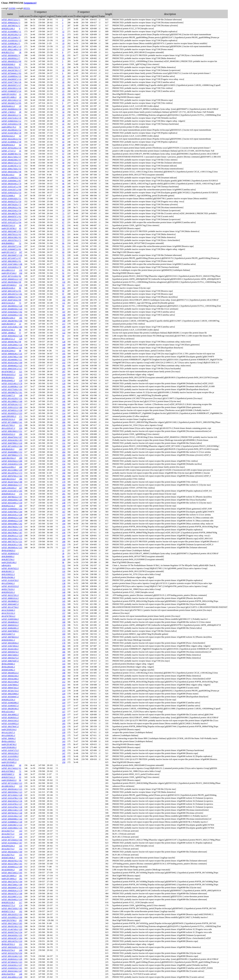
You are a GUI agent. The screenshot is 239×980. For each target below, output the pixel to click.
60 (20, 61)
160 (64, 348)
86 (63, 243)
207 (64, 372)
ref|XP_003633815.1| (10, 88)
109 (64, 327)
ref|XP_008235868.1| (10, 694)
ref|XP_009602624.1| (10, 23)
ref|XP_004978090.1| (10, 631)
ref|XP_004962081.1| (10, 628)
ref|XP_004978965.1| (10, 443)
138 (64, 583)
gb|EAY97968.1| (8, 771)
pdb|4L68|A (6, 565)
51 (63, 169)
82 (63, 237)
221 (21, 425)
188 (21, 482)
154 (21, 386)
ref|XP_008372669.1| (10, 655)
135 (64, 661)
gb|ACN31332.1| (8, 613)
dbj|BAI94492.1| (8, 380)
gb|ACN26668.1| (8, 610)
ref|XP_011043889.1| (10, 31)
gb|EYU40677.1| (8, 634)
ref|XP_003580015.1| (10, 348)
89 (20, 300)
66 (63, 199)
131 (21, 398)
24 (63, 88)
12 (63, 31)
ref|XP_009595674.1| (10, 652)
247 (64, 753)
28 (63, 106)
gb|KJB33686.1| (8, 765)
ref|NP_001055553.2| (10, 586)
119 (64, 389)
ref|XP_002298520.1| (10, 130)
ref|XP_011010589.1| (10, 756)
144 (64, 598)
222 (64, 360)
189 (64, 667)
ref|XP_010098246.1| (10, 43)
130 (21, 380)
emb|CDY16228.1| (9, 94)
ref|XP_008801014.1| (10, 598)
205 (64, 723)
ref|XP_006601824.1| (10, 485)
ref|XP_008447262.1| (10, 688)
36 (63, 55)
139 (64, 586)
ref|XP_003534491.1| (10, 503)
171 (21, 416)
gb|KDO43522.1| (8, 434)
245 (21, 491)
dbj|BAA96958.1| (9, 741)
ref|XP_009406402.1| (10, 366)
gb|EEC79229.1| (8, 589)
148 (21, 395)
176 (21, 494)
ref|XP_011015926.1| (10, 530)
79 (20, 184)
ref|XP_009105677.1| (10, 246)
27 (63, 79)
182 (64, 646)
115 (64, 568)
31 (20, 115)
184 (21, 446)
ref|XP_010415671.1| (10, 190)
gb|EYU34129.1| (8, 303)
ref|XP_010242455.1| (10, 464)
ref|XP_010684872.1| (10, 249)
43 (20, 136)
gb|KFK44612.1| (8, 106)
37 (63, 118)
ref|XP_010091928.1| (10, 199)
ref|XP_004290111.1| (10, 536)
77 (63, 240)
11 (20, 31)
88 (63, 228)
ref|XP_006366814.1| (10, 548)
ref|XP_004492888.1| (10, 452)
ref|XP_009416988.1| (10, 524)
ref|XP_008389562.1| (10, 58)
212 (64, 682)
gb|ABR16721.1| (8, 339)
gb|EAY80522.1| (8, 574)
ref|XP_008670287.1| (10, 661)
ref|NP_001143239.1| (10, 398)
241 (64, 735)
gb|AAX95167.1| (8, 428)
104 (21, 273)
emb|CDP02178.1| (9, 127)
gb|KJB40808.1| (8, 243)
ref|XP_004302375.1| (10, 202)
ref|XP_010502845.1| (10, 315)
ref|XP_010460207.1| (10, 91)
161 (21, 392)
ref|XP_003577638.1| (10, 389)
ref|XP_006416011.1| (10, 115)
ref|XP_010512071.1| (10, 222)
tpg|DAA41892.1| (9, 467)
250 (64, 762)
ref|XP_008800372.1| (10, 297)
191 (21, 389)
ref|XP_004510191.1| (10, 515)
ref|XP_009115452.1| (10, 100)
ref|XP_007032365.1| (10, 148)
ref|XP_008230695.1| (10, 261)
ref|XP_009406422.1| (10, 521)
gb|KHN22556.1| (8, 700)
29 (20, 106)
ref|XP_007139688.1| (10, 422)
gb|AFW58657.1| (8, 372)
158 (21, 410)
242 (21, 524)
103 (64, 297)
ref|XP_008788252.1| (10, 497)
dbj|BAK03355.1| (9, 375)
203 (64, 676)
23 (63, 91)
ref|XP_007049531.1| (10, 410)
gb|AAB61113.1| (8, 270)
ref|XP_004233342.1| (10, 210)
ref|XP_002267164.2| (10, 482)
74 (63, 210)
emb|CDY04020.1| (9, 285)
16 (63, 70)
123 (64, 428)
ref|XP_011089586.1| (10, 386)
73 (63, 264)
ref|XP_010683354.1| (10, 121)
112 (21, 285)
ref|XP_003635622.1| (10, 461)
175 (21, 455)
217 (64, 324)
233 (21, 413)
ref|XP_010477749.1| (10, 82)
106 (64, 315)
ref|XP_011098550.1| (10, 178)
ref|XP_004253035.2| (10, 801)
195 (64, 354)
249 (64, 759)
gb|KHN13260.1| (8, 318)
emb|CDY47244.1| (9, 273)
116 (21, 354)
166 (64, 446)
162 (64, 404)
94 (20, 222)
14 (63, 37)
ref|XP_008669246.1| (10, 354)
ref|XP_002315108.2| (10, 682)
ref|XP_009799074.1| (10, 26)
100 (21, 327)
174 (64, 380)
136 (64, 437)
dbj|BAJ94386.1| (8, 577)
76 (20, 196)
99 (63, 291)
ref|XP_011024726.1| (10, 580)
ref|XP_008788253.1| (10, 637)
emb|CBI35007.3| (9, 324)
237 (64, 747)
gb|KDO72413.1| (8, 225)
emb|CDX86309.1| (9, 747)
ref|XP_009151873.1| (10, 291)
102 (64, 300)
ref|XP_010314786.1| (10, 798)
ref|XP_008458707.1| (10, 216)
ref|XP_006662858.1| (10, 500)
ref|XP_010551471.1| (10, 187)
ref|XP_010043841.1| (10, 181)
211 (64, 351)
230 (21, 521)
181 (64, 366)
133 (64, 491)
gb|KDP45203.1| (8, 592)
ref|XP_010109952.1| (10, 723)
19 (63, 43)
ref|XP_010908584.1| (10, 509)
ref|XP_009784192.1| (10, 813)
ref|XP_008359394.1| (10, 792)
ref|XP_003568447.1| (10, 697)
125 (21, 366)
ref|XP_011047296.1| (10, 133)
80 (63, 279)
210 (64, 536)
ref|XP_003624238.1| (10, 440)
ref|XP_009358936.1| (10, 643)
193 (64, 485)
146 (64, 401)
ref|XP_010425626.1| (10, 312)
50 (63, 163)
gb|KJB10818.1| (8, 377)
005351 (27, 8)
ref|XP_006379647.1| (10, 726)
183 (21, 440)
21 (63, 85)
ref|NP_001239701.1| (10, 473)
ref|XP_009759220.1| (10, 204)
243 (21, 449)
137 (64, 434)
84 (20, 297)
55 (20, 169)
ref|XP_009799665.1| (10, 455)
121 (21, 372)
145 (64, 601)
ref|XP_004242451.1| (10, 545)
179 (64, 482)
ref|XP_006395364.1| (10, 282)
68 (20, 190)
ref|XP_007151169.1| (10, 276)
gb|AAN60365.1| (8, 735)
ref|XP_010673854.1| (10, 646)
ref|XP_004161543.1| (10, 721)
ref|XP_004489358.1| (10, 309)
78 (63, 261)
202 (64, 476)
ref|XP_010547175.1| (10, 750)
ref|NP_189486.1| (9, 333)
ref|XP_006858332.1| (10, 625)
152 (64, 589)
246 (64, 539)
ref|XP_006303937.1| (10, 85)
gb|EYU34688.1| (8, 196)
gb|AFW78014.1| (8, 616)
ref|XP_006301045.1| (10, 184)
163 (21, 476)
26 (20, 82)
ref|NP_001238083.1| (10, 401)
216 (21, 530)
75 (20, 204)
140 (64, 592)
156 (64, 610)
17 (63, 49)
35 (63, 58)
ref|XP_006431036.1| (10, 172)
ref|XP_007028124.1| (10, 404)
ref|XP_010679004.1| (10, 685)
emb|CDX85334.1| (9, 729)
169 (64, 634)
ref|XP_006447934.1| (10, 437)
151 (21, 431)
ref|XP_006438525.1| (10, 61)
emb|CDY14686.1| (9, 97)
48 (63, 121)
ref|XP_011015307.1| (10, 491)
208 (21, 461)
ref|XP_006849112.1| (10, 279)
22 (20, 100)
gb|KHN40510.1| (8, 494)
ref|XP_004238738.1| (10, 70)
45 (63, 133)
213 (64, 685)
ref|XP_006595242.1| (10, 789)
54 (63, 204)
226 (21, 500)
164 (21, 357)
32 (63, 67)
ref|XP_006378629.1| (10, 527)
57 (63, 154)
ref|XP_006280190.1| (10, 709)
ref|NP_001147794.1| (10, 607)
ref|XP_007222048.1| (10, 37)
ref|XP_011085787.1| (10, 166)
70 (20, 127)
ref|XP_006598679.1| (10, 392)
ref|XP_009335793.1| (10, 240)
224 (21, 428)
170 (21, 527)
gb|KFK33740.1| (8, 330)
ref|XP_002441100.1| (10, 649)
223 (64, 548)
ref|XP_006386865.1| (10, 601)
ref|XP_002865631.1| (10, 718)
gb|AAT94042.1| (8, 583)
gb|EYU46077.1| (8, 395)
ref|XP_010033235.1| (10, 193)
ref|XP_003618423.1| (10, 336)
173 (21, 473)
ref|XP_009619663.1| (10, 431)
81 (63, 234)
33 (63, 115)
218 (64, 369)
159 (64, 500)
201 (64, 494)
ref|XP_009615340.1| (10, 810)
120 (21, 306)
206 (64, 422)
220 (21, 518)
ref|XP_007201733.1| (10, 691)
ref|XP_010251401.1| (10, 383)
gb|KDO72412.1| (8, 777)
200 (21, 419)
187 (21, 533)
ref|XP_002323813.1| (10, 139)
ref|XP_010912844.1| (10, 345)
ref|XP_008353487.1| (10, 231)
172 (21, 539)
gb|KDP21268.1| (8, 29)
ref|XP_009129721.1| (10, 759)
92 (20, 207)
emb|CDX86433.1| (9, 780)
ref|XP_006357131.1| (10, 163)
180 (21, 407)
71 (63, 213)
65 (63, 175)
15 (20, 40)
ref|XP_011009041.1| (10, 142)
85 (20, 103)
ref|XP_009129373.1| (10, 294)
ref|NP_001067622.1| (10, 568)
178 (21, 383)
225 (64, 706)
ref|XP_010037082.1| (10, 357)
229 (64, 718)
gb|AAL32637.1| (8, 732)
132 (21, 270)
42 (20, 139)
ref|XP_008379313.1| (10, 234)
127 (21, 279)
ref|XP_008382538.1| (10, 676)
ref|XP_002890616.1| (10, 109)
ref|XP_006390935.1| (10, 306)
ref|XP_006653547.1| (10, 369)
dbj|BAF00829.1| (8, 550)
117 (21, 369)
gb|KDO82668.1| (8, 64)
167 (64, 512)
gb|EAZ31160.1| (8, 712)
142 (64, 407)
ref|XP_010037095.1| (10, 512)
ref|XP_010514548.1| (10, 327)
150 (21, 377)
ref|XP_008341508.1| (10, 237)
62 (63, 157)
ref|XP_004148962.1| (10, 715)
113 (64, 330)
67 (20, 64)
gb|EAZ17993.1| (8, 425)
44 (63, 187)
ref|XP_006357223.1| (10, 20)
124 (21, 309)
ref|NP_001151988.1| (10, 470)
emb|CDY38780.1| (9, 228)
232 (64, 363)
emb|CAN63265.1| (9, 488)
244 (21, 512)
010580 (12, 8)
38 (20, 52)
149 (64, 345)
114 (21, 345)
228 (64, 715)
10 (63, 40)
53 (63, 160)
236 (21, 464)
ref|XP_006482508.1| (10, 160)
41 (20, 154)
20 (63, 82)
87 (20, 181)
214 (64, 375)
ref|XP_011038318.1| (10, 40)
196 (64, 518)
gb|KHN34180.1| (8, 288)
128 (64, 342)
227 (21, 488)
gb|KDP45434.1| (8, 145)
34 (63, 112)
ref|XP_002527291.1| (10, 595)
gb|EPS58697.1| (8, 774)
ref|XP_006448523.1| (10, 673)
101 (64, 288)
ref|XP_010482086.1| (10, 703)
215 (21, 548)
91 (63, 246)
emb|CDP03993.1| (9, 416)
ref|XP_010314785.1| (10, 804)
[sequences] (30, 3)
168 (21, 401)
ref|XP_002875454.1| (10, 300)
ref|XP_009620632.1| (10, 207)
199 (64, 700)
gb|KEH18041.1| (8, 640)
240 (21, 467)
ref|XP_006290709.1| (10, 321)
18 (63, 76)
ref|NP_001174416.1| (10, 768)
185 (64, 455)
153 (21, 452)
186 (21, 479)
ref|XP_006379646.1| (10, 533)
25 (20, 76)
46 (63, 184)
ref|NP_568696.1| (9, 738)
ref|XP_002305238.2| (10, 34)
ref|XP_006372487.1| (10, 46)
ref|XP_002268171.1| (10, 103)
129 (21, 339)
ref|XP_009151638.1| (10, 539)
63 (63, 151)
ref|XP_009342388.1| (10, 679)
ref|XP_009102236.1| (10, 753)
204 (64, 452)
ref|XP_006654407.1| (10, 604)
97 (20, 258)
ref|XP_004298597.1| (10, 79)
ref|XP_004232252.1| (10, 219)
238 (64, 503)
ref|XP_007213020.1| (10, 795)
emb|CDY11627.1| (9, 252)
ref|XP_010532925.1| (10, 124)
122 (64, 333)
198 (64, 673)
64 (20, 145)
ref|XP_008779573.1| (10, 542)
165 (64, 410)
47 (63, 130)
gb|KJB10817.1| (8, 571)
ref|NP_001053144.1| (10, 363)
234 (64, 726)
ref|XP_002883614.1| (10, 553)
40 (63, 136)
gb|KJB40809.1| (8, 556)
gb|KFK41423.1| (8, 136)
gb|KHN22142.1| (8, 506)
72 (63, 193)
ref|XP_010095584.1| (10, 619)
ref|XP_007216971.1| (10, 258)
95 (20, 291)
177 (21, 485)
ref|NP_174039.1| (9, 112)
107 (21, 252)
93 (63, 285)
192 (64, 670)
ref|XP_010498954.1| (10, 76)
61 (63, 270)
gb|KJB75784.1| (8, 559)
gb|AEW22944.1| (9, 351)
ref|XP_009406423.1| (10, 518)
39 (20, 133)
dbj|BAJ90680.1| (8, 664)
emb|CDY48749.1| (9, 744)
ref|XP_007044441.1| (10, 73)
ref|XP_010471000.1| (10, 264)
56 (63, 190)
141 (64, 386)
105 (21, 318)
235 (64, 729)
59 (63, 148)
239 (21, 470)
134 (64, 580)
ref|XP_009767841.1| (10, 476)
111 (64, 303)
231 (64, 527)
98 (63, 276)
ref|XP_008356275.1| (10, 658)
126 (21, 336)
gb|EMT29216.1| (8, 419)
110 (21, 255)
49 (20, 142)
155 (64, 607)
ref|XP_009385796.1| (10, 342)
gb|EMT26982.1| (8, 670)
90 (20, 187)
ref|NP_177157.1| (9, 151)
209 (21, 458)
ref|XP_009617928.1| (10, 169)
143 (64, 664)
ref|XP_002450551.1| (10, 413)
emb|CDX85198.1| (9, 562)
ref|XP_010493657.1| (10, 706)
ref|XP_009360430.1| (10, 55)
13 (20, 34)
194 (64, 524)
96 (63, 562)
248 (64, 756)
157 (21, 404)
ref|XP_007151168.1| (10, 783)
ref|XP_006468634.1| (10, 622)
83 (20, 73)
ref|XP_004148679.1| (10, 213)
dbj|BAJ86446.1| (8, 667)
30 (63, 97)
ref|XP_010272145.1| (10, 118)
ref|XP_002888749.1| (10, 154)
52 (63, 196)
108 (21, 264)
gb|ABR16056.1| (8, 786)
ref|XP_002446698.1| (10, 360)
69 (63, 252)
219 (21, 536)
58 (20, 124)
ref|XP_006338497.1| (10, 255)
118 (21, 348)
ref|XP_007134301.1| (10, 446)
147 (64, 392)
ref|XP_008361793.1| (10, 67)
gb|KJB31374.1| (8, 52)
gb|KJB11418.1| (8, 175)
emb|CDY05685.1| (9, 762)
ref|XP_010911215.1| (10, 407)
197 (64, 398)
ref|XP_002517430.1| (10, 157)
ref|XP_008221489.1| (10, 49)
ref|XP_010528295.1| (10, 267)
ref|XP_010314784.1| (10, 807)
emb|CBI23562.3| (9, 458)
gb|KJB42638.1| (8, 449)
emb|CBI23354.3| (9, 479)
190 (64, 473)
